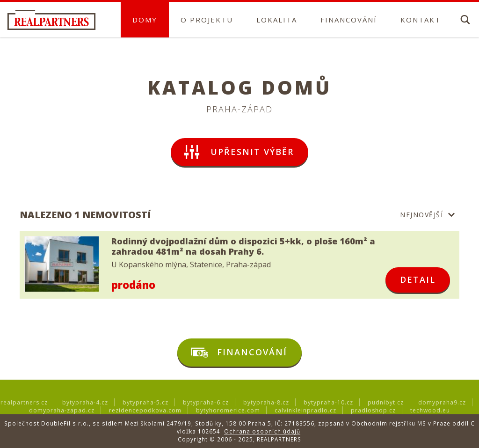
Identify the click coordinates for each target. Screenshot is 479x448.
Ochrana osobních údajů (262, 431)
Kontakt (421, 20)
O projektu (207, 20)
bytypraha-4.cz (85, 402)
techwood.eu (430, 410)
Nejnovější (421, 215)
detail (418, 279)
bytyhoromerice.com (228, 410)
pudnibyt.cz (386, 402)
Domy (145, 20)
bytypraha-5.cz (145, 402)
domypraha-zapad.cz (62, 410)
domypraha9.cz (442, 402)
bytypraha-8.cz (266, 402)
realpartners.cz (24, 402)
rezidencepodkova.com (145, 410)
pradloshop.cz (373, 410)
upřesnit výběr (238, 152)
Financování (349, 20)
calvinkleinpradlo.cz (305, 410)
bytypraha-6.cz (206, 402)
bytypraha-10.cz (328, 402)
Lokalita (277, 20)
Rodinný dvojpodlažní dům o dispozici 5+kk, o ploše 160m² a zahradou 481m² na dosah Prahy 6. (243, 246)
